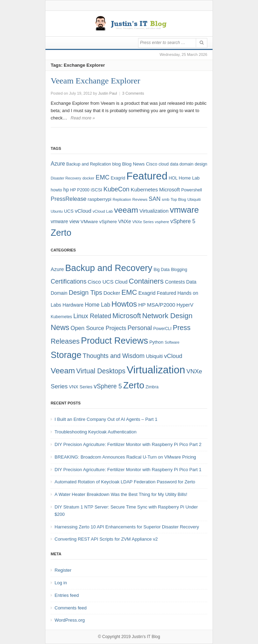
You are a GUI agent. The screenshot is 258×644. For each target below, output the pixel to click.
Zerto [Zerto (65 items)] (61, 233)
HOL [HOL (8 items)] (173, 178)
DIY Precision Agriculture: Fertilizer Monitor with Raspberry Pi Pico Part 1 (128, 470)
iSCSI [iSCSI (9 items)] (96, 190)
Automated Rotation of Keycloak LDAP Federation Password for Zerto (125, 482)
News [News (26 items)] (60, 328)
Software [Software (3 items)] (172, 342)
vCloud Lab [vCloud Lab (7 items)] (103, 211)
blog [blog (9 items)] (116, 164)
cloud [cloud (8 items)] (164, 164)
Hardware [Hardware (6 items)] (73, 305)
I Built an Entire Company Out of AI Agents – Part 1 (106, 419)
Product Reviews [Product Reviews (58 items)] (114, 341)
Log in (61, 583)
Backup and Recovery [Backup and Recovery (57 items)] (109, 268)
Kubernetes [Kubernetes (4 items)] (61, 317)
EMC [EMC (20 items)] (103, 177)
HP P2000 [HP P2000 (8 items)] (80, 190)
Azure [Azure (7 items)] (57, 269)
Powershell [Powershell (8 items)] (192, 190)
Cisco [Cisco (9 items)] (152, 164)
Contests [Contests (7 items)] (175, 282)
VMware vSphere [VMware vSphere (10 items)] (99, 222)
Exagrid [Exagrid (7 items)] (147, 293)
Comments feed (71, 608)
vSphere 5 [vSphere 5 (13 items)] (108, 386)
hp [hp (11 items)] (66, 190)
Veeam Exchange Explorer (95, 81)
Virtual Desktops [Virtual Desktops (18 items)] (101, 371)
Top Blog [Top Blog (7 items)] (178, 199)
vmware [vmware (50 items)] (184, 210)
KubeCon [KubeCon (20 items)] (116, 189)
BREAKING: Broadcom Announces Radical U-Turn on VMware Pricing (125, 457)
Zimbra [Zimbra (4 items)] (152, 387)
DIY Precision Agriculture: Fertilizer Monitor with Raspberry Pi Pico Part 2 (128, 444)
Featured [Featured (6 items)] (166, 293)
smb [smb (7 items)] (166, 199)
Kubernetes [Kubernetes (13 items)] (144, 189)
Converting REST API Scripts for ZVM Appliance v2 (106, 539)
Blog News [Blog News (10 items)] (133, 164)
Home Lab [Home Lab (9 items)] (189, 178)
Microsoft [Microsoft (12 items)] (169, 190)
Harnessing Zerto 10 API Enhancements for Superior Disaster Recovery (127, 527)
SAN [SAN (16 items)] (155, 199)
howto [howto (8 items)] (56, 190)
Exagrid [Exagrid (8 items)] (118, 178)
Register (63, 570)
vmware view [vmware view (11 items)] (65, 221)
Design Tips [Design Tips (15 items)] (85, 292)
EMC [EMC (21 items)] (129, 292)
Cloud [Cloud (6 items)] (121, 282)
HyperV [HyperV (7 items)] (185, 305)
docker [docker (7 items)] (88, 178)
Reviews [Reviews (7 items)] (140, 199)
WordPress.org (70, 620)
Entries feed (67, 595)
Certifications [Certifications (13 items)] (69, 281)
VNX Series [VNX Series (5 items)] (81, 387)
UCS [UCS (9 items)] (69, 211)
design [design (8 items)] (201, 164)
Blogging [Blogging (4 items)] (179, 270)
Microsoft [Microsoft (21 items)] (127, 316)
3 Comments (133, 93)
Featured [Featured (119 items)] (147, 176)
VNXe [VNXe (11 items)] (125, 221)
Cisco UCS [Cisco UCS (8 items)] (101, 282)
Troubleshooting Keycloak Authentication (95, 432)
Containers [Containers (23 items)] (146, 281)
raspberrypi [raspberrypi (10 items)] (100, 199)
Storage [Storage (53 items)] (66, 355)
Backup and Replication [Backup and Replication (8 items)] (89, 164)
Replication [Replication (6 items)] (122, 199)
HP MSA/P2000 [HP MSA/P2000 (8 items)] (157, 305)
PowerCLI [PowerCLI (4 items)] (162, 329)
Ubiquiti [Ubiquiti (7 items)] (194, 199)
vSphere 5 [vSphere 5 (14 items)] (183, 221)
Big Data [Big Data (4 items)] (162, 270)
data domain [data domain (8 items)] (182, 164)
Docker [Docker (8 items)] (112, 293)
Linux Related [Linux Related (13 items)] (92, 316)
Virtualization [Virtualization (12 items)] (154, 211)
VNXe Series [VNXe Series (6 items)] (143, 222)
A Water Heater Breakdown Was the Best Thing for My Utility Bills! (121, 494)
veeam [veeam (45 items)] (126, 210)
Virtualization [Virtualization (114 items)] (156, 370)
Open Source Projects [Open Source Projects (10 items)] (98, 328)
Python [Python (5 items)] (156, 342)
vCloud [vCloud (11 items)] (173, 356)
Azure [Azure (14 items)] (58, 164)
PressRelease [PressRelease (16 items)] (69, 199)
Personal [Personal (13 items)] (140, 328)
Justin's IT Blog (146, 637)
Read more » (83, 118)
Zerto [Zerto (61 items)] (134, 385)
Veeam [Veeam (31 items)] (63, 371)
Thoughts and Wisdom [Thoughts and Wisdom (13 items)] (114, 356)
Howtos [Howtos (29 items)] (124, 304)
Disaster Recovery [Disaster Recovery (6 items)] (66, 178)
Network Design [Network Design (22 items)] (167, 316)
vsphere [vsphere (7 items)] (162, 222)
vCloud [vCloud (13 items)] (83, 211)
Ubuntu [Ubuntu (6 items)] (57, 211)
